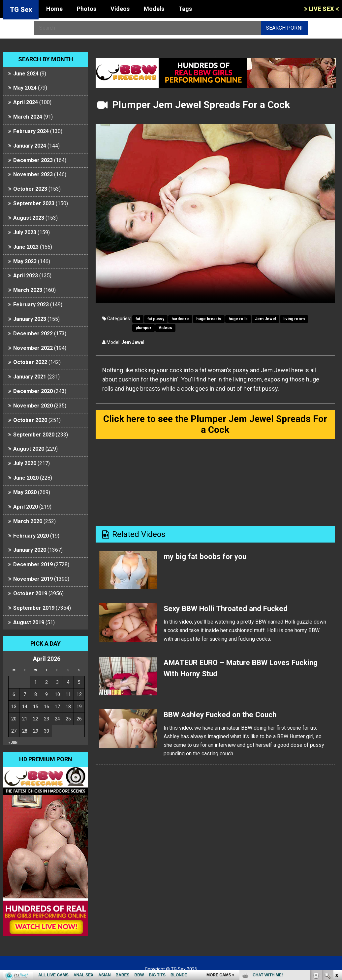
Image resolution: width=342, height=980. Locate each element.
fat (138, 319)
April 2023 (26, 276)
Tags (185, 9)
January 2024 (30, 146)
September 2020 (34, 435)
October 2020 (30, 420)
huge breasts (209, 319)
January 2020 (30, 550)
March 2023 (28, 290)
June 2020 (26, 478)
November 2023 (33, 174)
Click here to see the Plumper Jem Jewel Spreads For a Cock (215, 425)
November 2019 (33, 579)
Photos (87, 9)
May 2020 (25, 492)
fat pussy (156, 319)
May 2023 (25, 261)
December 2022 (33, 334)
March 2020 (28, 521)
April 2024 (26, 102)
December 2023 (33, 160)
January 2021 (30, 377)
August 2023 (29, 218)
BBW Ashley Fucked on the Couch (224, 716)
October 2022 (30, 362)
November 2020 (33, 406)
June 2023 (26, 247)
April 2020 (26, 507)
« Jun (13, 743)
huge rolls (238, 319)
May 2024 (25, 88)
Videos (120, 9)
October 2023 (30, 189)
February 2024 (31, 131)
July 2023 (25, 232)
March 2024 (28, 117)
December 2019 (33, 564)
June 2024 (26, 74)
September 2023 (34, 203)
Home (54, 9)
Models (154, 9)
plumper (143, 328)
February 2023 (31, 305)
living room (294, 319)
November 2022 (33, 348)
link (336, 877)
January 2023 (30, 319)
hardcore (180, 319)
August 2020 (29, 449)
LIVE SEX (321, 9)
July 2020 (25, 463)
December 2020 (33, 391)
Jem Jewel (265, 319)
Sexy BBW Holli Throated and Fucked (230, 610)
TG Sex (21, 10)
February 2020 (31, 536)
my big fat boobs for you (207, 558)
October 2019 (30, 593)
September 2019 (34, 608)
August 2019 (29, 622)
